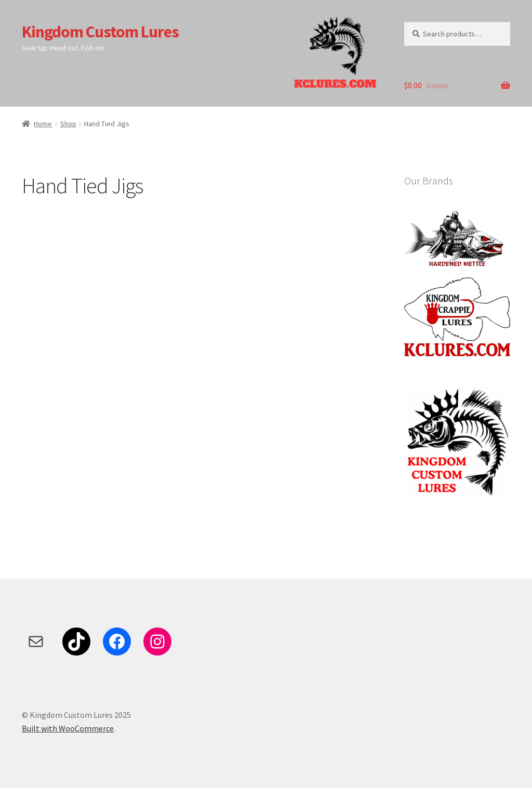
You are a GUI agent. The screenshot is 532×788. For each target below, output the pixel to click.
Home (43, 124)
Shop (68, 124)
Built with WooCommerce (68, 728)
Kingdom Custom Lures (100, 32)
